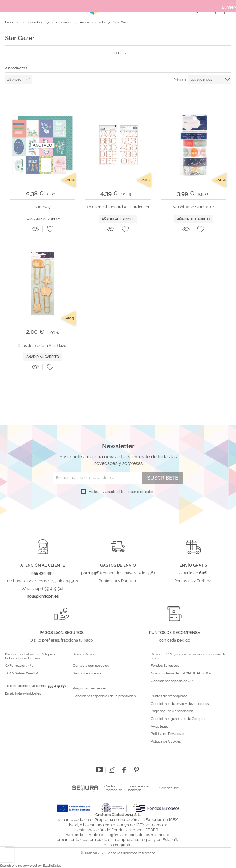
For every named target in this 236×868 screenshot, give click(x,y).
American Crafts (93, 22)
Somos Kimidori (85, 654)
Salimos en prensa (87, 674)
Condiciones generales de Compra (178, 719)
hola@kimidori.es (28, 694)
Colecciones (62, 22)
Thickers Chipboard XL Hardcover (118, 207)
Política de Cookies (166, 742)
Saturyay (43, 207)
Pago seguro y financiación (172, 711)
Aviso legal (159, 727)
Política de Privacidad (168, 734)
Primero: (180, 80)
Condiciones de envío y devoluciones (180, 704)
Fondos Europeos (165, 666)
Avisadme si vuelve (43, 219)
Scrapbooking (33, 22)
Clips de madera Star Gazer (43, 346)
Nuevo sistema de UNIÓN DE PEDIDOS (181, 674)
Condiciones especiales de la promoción (105, 696)
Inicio (9, 22)
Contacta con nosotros (91, 666)
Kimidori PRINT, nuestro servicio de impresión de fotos (188, 656)
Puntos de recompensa (169, 696)
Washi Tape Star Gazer (193, 207)
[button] (50, 229)
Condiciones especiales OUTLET (176, 681)
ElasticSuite (52, 866)
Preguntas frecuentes (90, 689)
